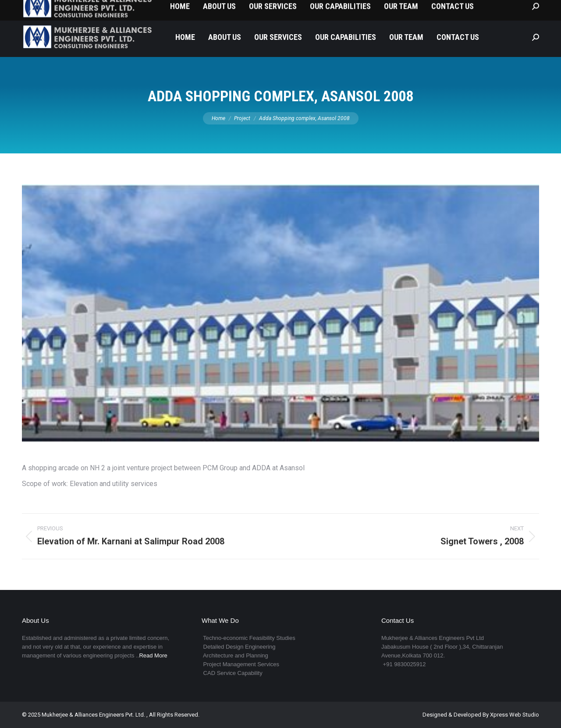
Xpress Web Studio (515, 715)
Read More (153, 655)
